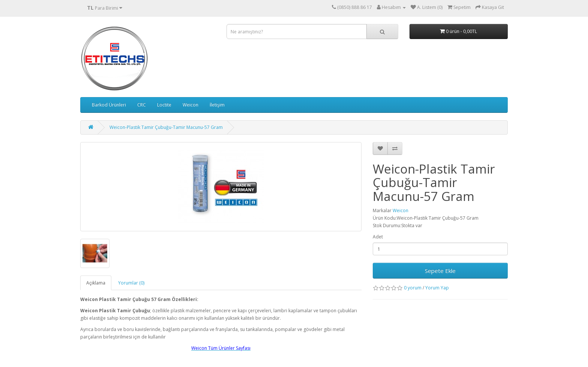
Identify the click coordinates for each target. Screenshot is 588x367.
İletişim (217, 105)
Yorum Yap (437, 288)
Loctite (164, 105)
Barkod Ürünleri (109, 105)
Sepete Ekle (440, 271)
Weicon (190, 105)
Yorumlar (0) (131, 283)
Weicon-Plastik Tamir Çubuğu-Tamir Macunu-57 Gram (166, 127)
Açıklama (96, 283)
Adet (378, 237)
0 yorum (413, 288)
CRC (142, 105)
